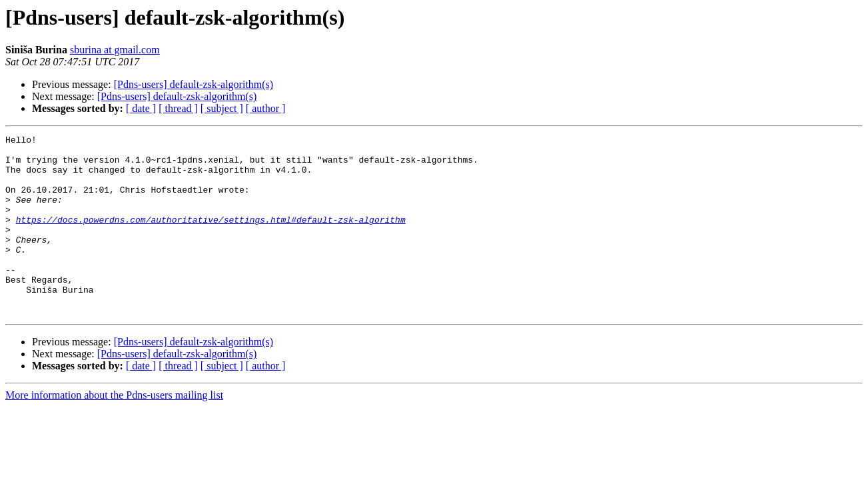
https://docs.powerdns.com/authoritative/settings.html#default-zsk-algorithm (211, 237)
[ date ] (141, 108)
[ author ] (266, 108)
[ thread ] (178, 108)
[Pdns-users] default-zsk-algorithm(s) (194, 84)
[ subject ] (222, 108)
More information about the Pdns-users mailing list (114, 431)
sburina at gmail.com (115, 50)
